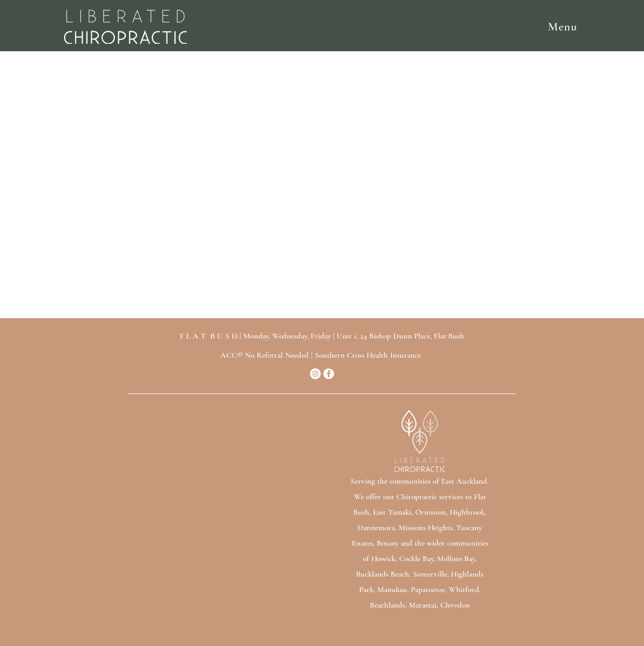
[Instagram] (315, 374)
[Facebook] (329, 374)
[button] (390, 27)
